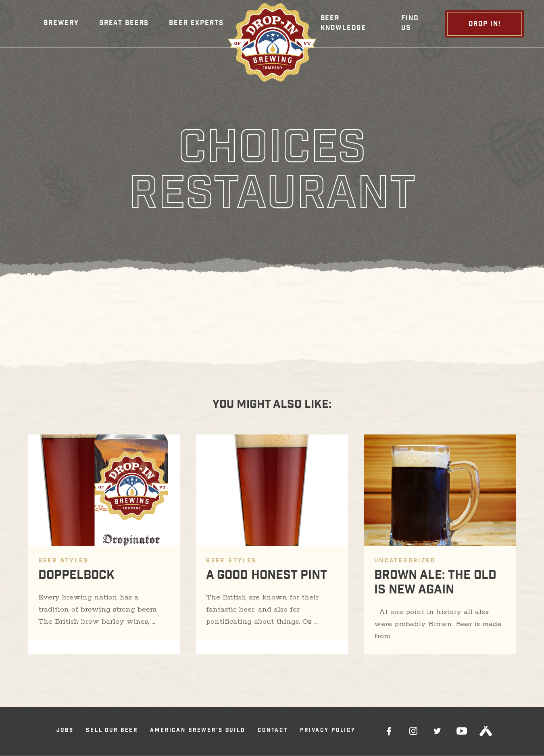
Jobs (65, 731)
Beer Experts (196, 24)
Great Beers (124, 24)
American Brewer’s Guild (198, 731)
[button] (61, 24)
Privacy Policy (328, 731)
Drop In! (485, 24)
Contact (273, 731)
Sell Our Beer (112, 731)
